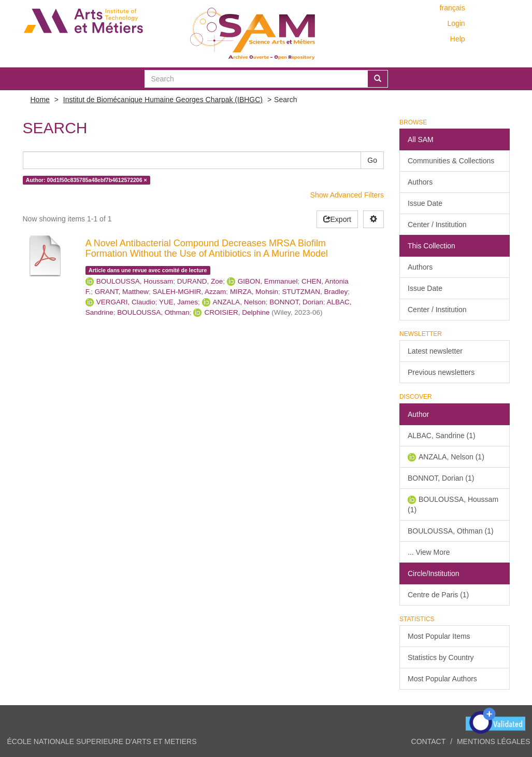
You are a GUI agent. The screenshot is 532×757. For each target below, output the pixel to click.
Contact (429, 741)
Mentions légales (494, 741)
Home (40, 100)
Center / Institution (437, 225)
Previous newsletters (441, 372)
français (452, 8)
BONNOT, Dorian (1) (441, 478)
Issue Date (425, 203)
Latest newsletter (435, 351)
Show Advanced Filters (347, 195)
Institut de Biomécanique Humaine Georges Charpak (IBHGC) (163, 100)
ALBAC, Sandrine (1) (442, 436)
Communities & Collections (451, 161)
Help (458, 39)
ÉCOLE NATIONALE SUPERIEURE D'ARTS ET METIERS (102, 741)
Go (372, 160)
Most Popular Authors (442, 679)
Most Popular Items (439, 636)
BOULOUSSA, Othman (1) (451, 531)
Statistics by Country (441, 657)
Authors (420, 182)
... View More (429, 552)
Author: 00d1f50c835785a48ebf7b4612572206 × (87, 180)
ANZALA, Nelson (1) (451, 457)
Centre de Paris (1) (438, 595)
